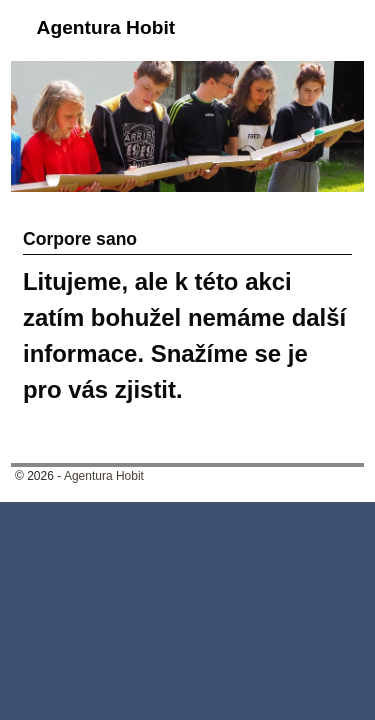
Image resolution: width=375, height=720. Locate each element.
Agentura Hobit (106, 27)
